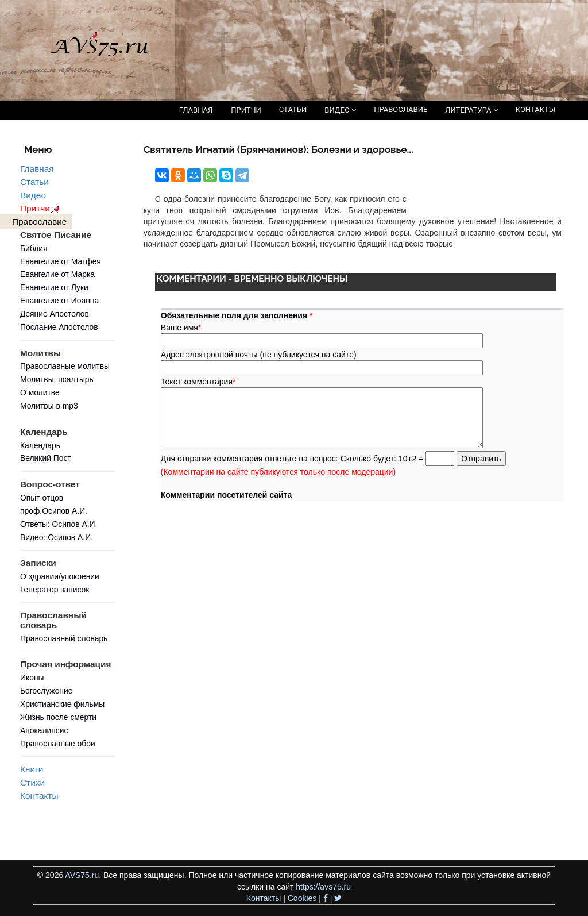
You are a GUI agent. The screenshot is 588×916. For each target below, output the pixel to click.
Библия (34, 248)
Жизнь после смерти (58, 717)
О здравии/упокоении (60, 576)
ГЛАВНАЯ (196, 110)
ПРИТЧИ (246, 110)
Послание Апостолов (59, 327)
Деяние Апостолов (55, 314)
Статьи (34, 182)
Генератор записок (55, 590)
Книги (32, 769)
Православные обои (58, 744)
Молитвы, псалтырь (57, 379)
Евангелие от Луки (54, 287)
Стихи (32, 782)
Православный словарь (64, 638)
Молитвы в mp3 (49, 406)
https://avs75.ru (323, 887)
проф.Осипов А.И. (54, 511)
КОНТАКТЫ (535, 109)
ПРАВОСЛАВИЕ (401, 109)
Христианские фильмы (62, 704)
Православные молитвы (65, 366)
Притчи (42, 208)
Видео (33, 195)
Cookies (302, 898)
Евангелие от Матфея (61, 261)
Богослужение (46, 691)
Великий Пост (46, 458)
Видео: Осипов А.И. (57, 537)
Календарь (40, 445)
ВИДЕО (340, 110)
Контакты (39, 796)
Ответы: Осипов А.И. (59, 524)
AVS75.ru (82, 875)
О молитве (40, 392)
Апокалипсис (44, 730)
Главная (37, 169)
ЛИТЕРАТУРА (471, 110)
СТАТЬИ (293, 109)
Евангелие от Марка (57, 274)
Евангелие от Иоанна (59, 301)
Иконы (32, 678)
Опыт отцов (42, 498)
